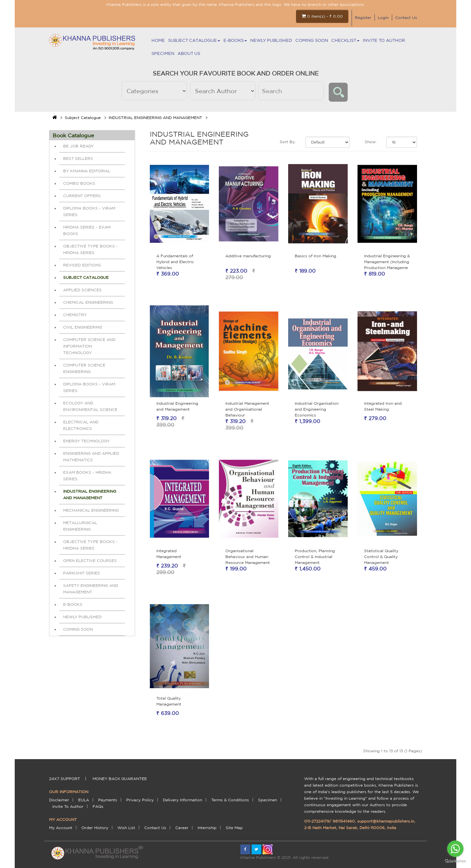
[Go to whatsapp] (455, 849)
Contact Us (406, 17)
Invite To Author (384, 40)
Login (383, 17)
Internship (207, 828)
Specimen (163, 53)
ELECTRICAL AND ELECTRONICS (81, 425)
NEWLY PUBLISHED (271, 40)
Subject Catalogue (194, 40)
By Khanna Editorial (87, 171)
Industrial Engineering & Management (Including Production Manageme (387, 262)
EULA (84, 800)
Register (363, 17)
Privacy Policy (140, 800)
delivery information (183, 800)
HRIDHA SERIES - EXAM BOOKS (87, 230)
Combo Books (79, 183)
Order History (95, 828)
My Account (61, 828)
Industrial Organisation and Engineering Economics (317, 409)
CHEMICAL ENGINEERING (88, 302)
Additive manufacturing (248, 256)
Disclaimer (59, 800)
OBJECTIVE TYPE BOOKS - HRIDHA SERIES (90, 249)
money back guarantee (120, 779)
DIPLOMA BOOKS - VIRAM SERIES (89, 211)
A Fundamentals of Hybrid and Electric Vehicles (175, 262)
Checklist (345, 40)
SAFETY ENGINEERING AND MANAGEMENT (91, 589)
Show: (371, 142)
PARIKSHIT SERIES (82, 573)
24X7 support (65, 779)
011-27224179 (317, 821)
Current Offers (82, 196)
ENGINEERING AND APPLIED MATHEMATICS (91, 457)
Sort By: (288, 142)
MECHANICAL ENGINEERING (91, 510)
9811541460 (344, 821)
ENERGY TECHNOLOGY (87, 441)
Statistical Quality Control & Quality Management (381, 557)
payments (108, 800)
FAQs (98, 806)
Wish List (126, 828)
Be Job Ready (78, 146)
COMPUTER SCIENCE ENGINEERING (84, 368)
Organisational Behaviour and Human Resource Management (248, 557)
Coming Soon (312, 40)
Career (182, 828)
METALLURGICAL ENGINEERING (80, 526)
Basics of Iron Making (315, 256)
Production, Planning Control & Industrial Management (315, 557)
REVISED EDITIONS (82, 265)
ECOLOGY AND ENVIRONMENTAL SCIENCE (90, 406)
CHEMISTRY (75, 315)
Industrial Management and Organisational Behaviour (247, 409)
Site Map (234, 828)
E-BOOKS (235, 40)
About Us (189, 53)
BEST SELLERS (78, 158)
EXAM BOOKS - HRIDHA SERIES (87, 476)
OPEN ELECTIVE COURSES (90, 561)
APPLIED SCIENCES (82, 290)
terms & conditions (230, 800)
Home (158, 40)
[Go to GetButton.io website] (455, 861)
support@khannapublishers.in (386, 821)
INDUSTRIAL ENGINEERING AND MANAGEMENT (155, 118)
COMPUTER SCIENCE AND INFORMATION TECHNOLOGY (89, 346)
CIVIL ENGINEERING (83, 327)
